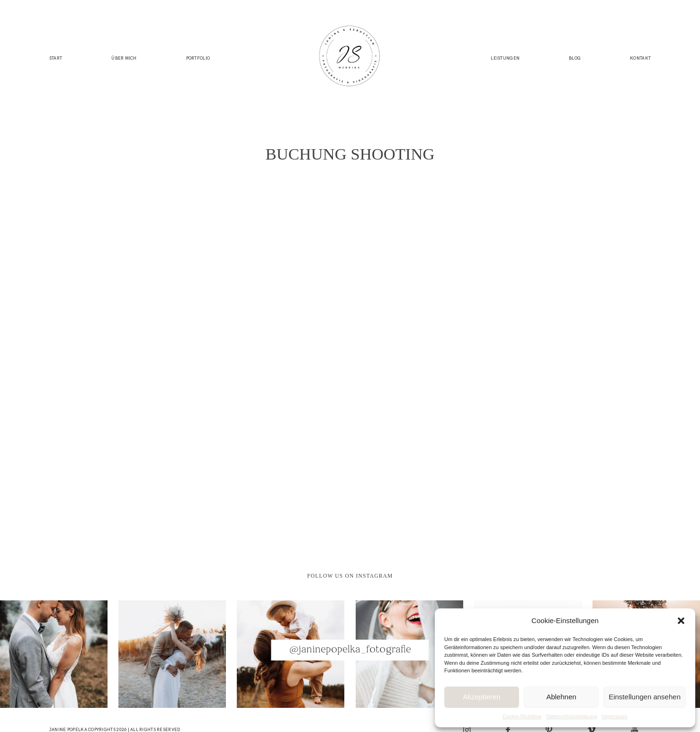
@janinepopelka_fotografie (350, 650)
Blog (575, 58)
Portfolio (198, 58)
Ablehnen (561, 697)
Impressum (615, 716)
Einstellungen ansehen (645, 697)
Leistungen (505, 58)
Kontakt (640, 58)
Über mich (124, 58)
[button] (681, 621)
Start (56, 58)
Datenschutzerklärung (572, 716)
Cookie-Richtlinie (522, 716)
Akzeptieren (481, 697)
